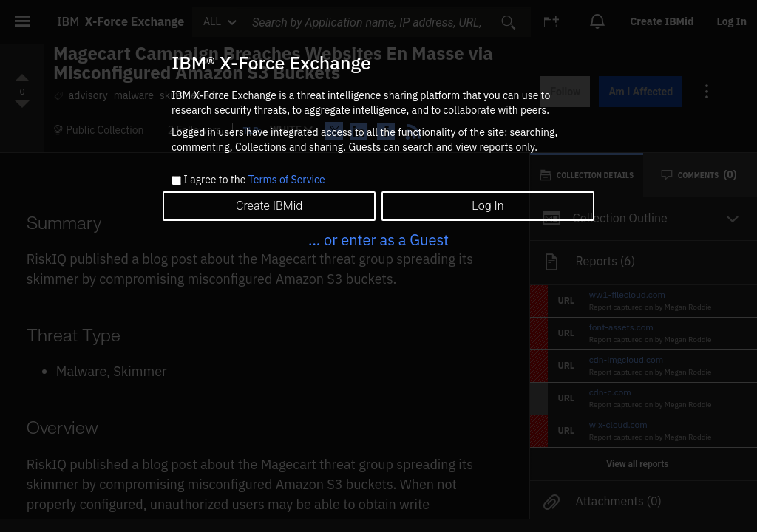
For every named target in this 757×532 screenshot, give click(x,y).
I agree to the (254, 180)
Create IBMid (269, 206)
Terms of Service (287, 180)
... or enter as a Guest (378, 240)
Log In (488, 206)
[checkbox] (176, 181)
